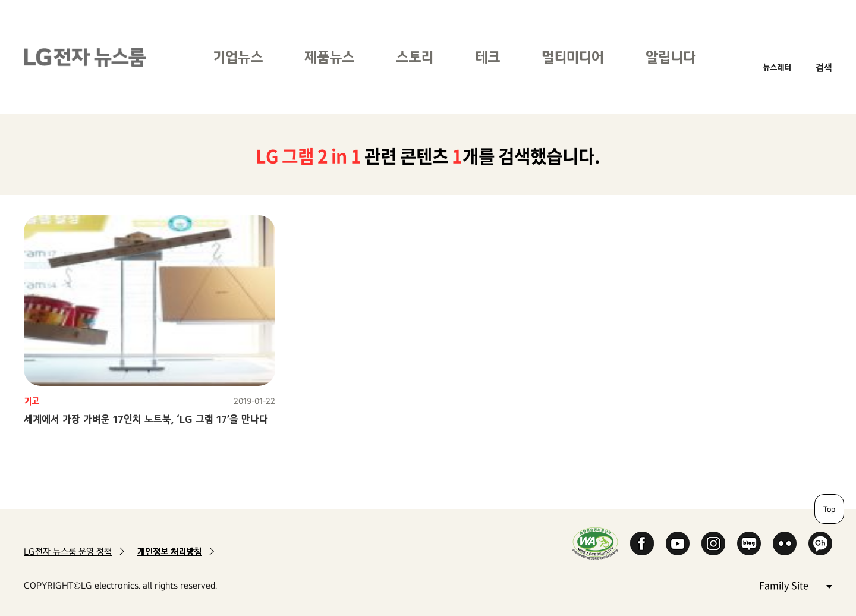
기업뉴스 (238, 57)
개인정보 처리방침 (169, 551)
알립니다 (671, 57)
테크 (487, 57)
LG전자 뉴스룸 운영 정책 (68, 551)
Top (829, 509)
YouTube (678, 543)
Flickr (785, 543)
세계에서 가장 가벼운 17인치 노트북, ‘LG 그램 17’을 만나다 (146, 419)
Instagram (713, 543)
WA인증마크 (595, 543)
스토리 (415, 57)
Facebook (642, 543)
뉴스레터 (777, 67)
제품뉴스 (329, 57)
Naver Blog (749, 543)
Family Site (795, 585)
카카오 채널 (820, 543)
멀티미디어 (573, 57)
